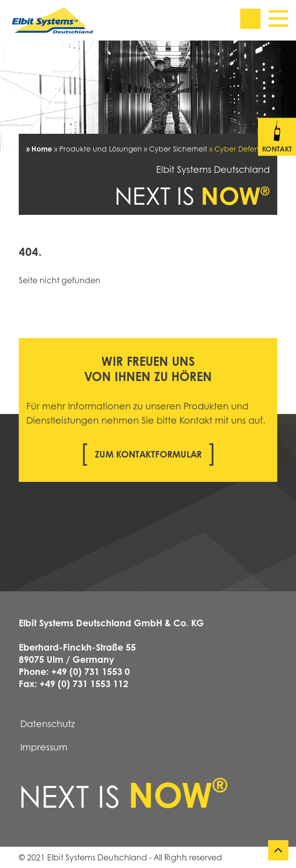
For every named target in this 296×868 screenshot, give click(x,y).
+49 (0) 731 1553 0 (90, 671)
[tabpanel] (148, 96)
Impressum (44, 747)
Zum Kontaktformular (148, 454)
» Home (39, 148)
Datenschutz (48, 724)
